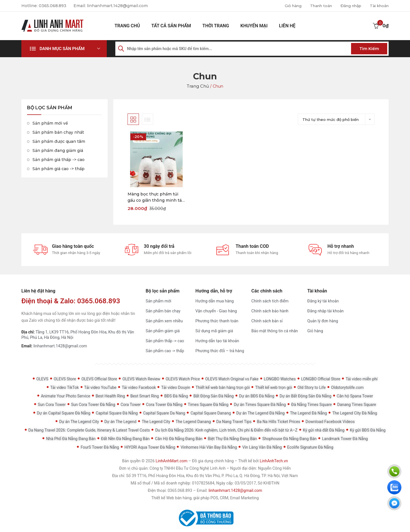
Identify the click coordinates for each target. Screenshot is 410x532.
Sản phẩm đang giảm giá (58, 150)
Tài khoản (378, 6)
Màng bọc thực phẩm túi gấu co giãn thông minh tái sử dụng (155, 197)
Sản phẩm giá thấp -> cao (59, 160)
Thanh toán (316, 6)
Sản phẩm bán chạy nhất (58, 132)
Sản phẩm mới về (50, 123)
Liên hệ (287, 26)
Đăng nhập (348, 6)
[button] (64, 49)
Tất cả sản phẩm (171, 26)
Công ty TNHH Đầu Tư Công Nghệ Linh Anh (187, 468)
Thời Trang (216, 26)
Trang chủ (127, 26)
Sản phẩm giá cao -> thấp (59, 169)
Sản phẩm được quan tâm (59, 141)
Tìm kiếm (369, 49)
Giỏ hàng (286, 6)
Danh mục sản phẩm (62, 49)
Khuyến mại (254, 26)
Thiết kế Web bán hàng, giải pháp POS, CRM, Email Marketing (205, 498)
